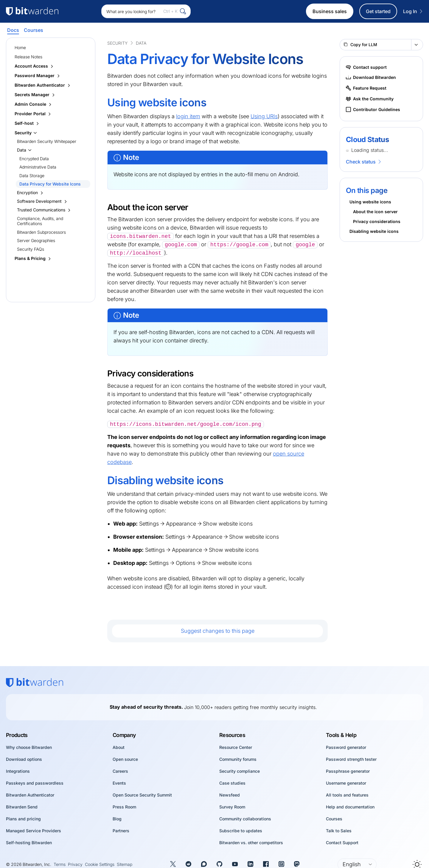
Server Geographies (36, 240)
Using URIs (264, 116)
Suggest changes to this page (218, 631)
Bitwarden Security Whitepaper (47, 141)
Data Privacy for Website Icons (50, 184)
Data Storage (32, 176)
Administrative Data (38, 167)
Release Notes (28, 57)
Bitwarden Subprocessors (41, 232)
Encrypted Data (34, 159)
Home (20, 47)
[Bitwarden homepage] (35, 682)
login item (188, 116)
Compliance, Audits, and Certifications (40, 221)
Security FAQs (31, 249)
